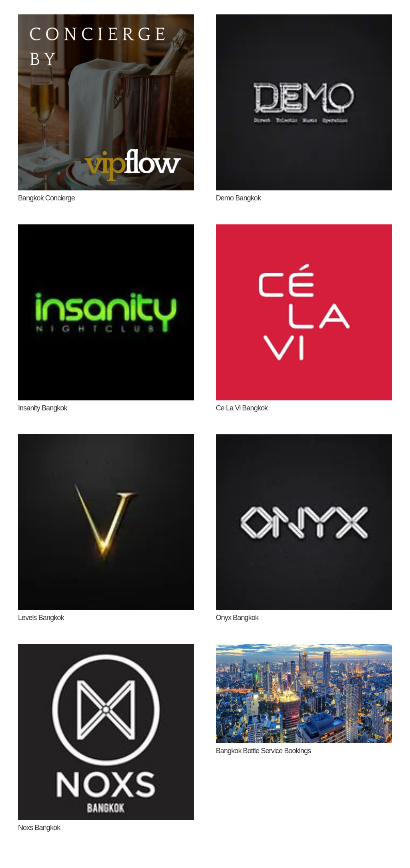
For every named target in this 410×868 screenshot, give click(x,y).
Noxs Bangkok (39, 828)
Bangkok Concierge (46, 198)
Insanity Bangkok (43, 408)
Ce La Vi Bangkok (242, 408)
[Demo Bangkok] (304, 20)
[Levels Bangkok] (106, 440)
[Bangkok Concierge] (106, 20)
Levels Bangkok (41, 618)
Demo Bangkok (238, 198)
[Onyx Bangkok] (304, 440)
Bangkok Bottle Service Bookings (263, 751)
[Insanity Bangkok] (106, 230)
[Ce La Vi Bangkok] (304, 230)
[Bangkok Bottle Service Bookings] (304, 650)
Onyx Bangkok (237, 618)
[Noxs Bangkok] (106, 650)
